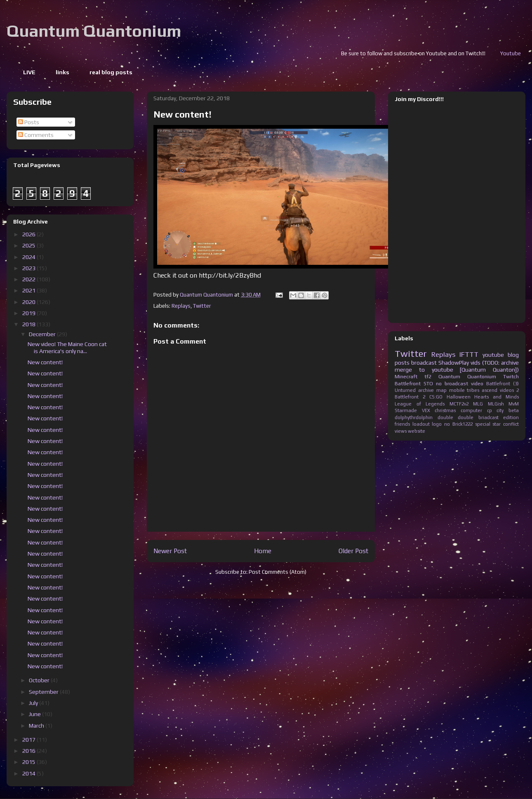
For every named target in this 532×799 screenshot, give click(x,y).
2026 (29, 234)
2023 (29, 268)
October (40, 680)
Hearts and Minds (497, 397)
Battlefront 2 (410, 397)
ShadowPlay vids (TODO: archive (479, 363)
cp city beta (503, 410)
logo (437, 424)
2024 (29, 257)
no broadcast (452, 383)
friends (402, 424)
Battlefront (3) (503, 384)
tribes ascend (482, 390)
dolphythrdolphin (414, 417)
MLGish (496, 404)
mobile (457, 390)
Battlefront (408, 383)
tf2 (428, 376)
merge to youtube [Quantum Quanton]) (457, 370)
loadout (421, 424)
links (62, 72)
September (44, 692)
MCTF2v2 (459, 404)
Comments (36, 135)
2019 (29, 313)
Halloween (459, 397)
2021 (29, 290)
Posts (29, 122)
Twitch (511, 376)
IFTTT (469, 354)
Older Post (353, 551)
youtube (493, 355)
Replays (181, 306)
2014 (29, 773)
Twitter (202, 306)
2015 (29, 762)
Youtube (521, 53)
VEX (426, 410)
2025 (29, 245)
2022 (29, 279)
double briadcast (478, 417)
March (37, 726)
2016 (29, 751)
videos (507, 390)
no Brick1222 (458, 424)
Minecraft (406, 376)
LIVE (29, 72)
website (417, 431)
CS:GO (436, 397)
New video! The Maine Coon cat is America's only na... (67, 348)
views (401, 431)
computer (471, 410)
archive (426, 390)
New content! (45, 362)
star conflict (506, 424)
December (43, 334)
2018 (29, 324)
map (441, 390)
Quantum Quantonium (94, 31)
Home (263, 551)
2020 (29, 302)
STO (428, 383)
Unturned (405, 390)
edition (511, 417)
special (483, 424)
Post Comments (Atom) (278, 572)
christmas (445, 410)
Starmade (406, 410)
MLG (478, 404)
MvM (514, 404)
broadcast (424, 363)
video (477, 383)
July (34, 703)
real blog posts (111, 72)
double (445, 417)
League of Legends (420, 404)
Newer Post (170, 551)
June (35, 714)
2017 (29, 740)
